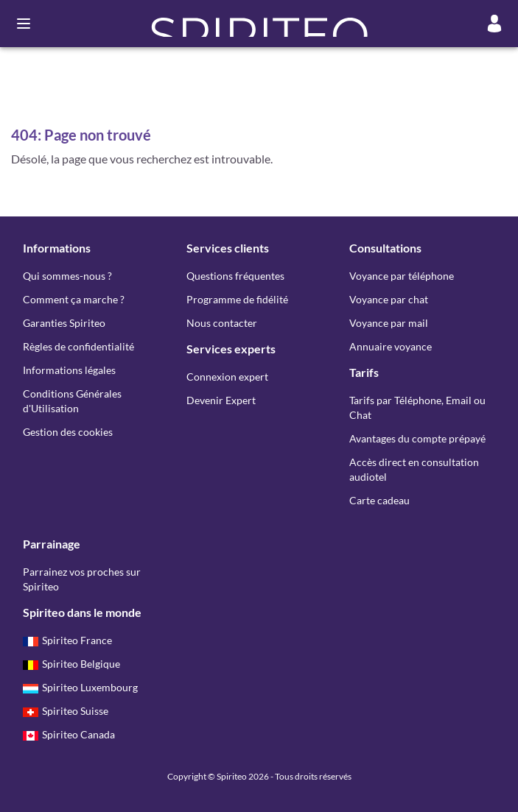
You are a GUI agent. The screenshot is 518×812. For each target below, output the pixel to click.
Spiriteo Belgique (71, 664)
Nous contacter (222, 323)
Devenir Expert (221, 400)
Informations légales (69, 370)
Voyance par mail (389, 323)
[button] (259, 24)
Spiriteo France (67, 640)
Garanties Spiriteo (64, 323)
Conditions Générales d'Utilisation (72, 401)
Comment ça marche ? (74, 299)
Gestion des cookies (68, 432)
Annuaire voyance (391, 346)
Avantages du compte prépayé (417, 438)
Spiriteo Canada (69, 734)
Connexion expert (227, 377)
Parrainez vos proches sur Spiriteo (82, 579)
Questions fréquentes (235, 276)
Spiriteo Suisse (66, 711)
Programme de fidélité (237, 299)
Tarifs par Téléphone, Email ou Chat (417, 407)
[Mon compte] (494, 24)
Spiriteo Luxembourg (80, 687)
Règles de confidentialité (78, 346)
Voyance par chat (389, 299)
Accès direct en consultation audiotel (414, 469)
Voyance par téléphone (402, 276)
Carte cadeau (379, 500)
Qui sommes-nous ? (67, 276)
